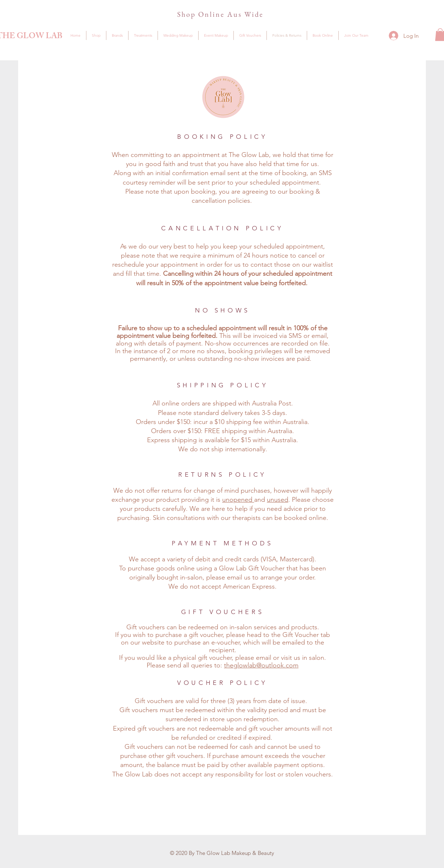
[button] (117, 35)
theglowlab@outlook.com (261, 665)
